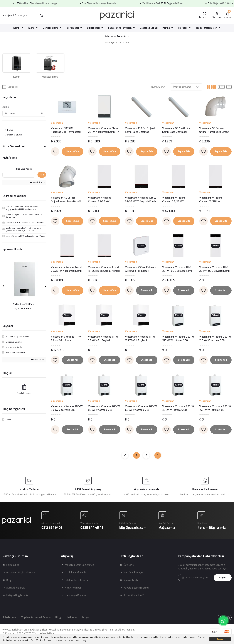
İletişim (86, 617)
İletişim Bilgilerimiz (17, 595)
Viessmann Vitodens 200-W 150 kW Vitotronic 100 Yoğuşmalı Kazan (215, 408)
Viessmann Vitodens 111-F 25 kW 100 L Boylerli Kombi (215, 269)
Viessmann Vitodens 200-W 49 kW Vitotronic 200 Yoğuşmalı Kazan (178, 408)
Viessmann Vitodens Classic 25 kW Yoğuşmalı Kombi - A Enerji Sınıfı (104, 130)
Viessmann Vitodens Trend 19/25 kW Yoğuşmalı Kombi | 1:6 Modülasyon (104, 269)
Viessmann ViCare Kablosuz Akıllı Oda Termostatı (141, 269)
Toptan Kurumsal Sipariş (36, 617)
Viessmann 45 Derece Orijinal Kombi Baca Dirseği (66, 200)
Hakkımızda (13, 565)
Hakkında (71, 617)
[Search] (23, 15)
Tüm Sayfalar (38, 360)
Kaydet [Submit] (223, 578)
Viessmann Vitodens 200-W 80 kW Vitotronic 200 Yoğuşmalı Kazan (104, 408)
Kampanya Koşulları (76, 595)
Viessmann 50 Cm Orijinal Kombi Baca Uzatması (177, 130)
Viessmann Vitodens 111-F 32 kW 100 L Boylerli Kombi (178, 269)
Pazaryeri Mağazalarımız (21, 573)
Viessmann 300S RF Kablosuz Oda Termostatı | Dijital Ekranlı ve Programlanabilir (66, 130)
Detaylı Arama (37, 182)
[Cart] (228, 15)
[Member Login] (217, 15)
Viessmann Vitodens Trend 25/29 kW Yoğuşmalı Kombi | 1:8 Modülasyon (67, 269)
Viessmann (123, 43)
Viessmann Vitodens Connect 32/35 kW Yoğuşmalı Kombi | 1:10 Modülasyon (101, 200)
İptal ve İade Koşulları (77, 580)
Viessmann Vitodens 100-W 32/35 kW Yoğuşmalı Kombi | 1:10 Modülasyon (141, 200)
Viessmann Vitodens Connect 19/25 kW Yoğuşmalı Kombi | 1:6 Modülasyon (211, 200)
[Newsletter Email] (205, 578)
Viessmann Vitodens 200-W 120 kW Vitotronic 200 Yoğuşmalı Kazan (215, 339)
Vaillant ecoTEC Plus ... (24, 304)
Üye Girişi (129, 565)
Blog (9, 580)
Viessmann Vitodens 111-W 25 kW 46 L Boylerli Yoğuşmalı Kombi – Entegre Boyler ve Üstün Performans (104, 339)
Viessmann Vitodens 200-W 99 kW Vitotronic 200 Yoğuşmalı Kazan (67, 408)
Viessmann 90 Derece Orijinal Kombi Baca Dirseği (214, 130)
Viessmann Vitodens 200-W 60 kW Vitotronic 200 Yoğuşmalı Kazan (141, 408)
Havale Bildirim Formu (136, 588)
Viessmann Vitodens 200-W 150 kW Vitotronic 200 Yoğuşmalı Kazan (178, 339)
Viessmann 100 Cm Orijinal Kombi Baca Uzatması (140, 130)
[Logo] (117, 15)
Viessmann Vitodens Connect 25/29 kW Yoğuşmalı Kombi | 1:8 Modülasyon (174, 200)
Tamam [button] (220, 639)
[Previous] (3, 286)
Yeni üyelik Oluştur (134, 573)
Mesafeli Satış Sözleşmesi (80, 565)
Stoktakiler (13, 87)
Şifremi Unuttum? (134, 595)
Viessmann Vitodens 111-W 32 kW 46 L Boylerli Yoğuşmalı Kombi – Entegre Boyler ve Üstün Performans (66, 339)
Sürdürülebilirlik (15, 588)
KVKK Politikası (73, 588)
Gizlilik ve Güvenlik (76, 573)
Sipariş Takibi (131, 580)
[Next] (45, 286)
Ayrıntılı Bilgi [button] (81, 641)
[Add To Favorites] (55, 152)
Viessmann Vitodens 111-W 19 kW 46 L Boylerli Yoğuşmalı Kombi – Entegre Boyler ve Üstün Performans (141, 339)
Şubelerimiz (9, 617)
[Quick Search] (19, 175)
